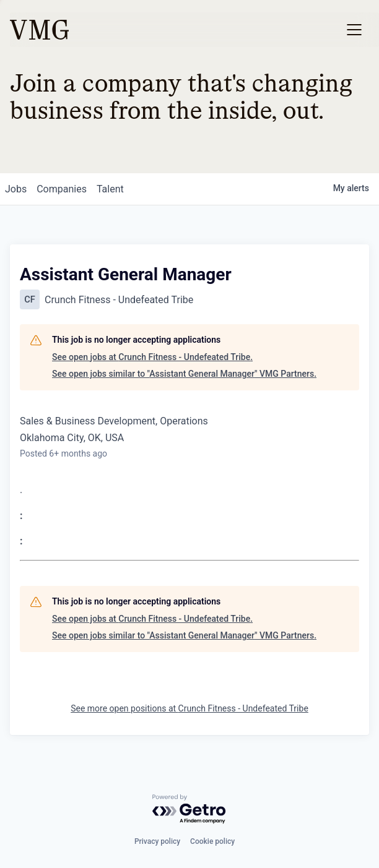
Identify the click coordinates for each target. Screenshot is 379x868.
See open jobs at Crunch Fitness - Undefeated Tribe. (152, 357)
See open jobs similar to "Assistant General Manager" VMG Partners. (184, 374)
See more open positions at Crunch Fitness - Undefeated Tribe (189, 708)
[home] (39, 30)
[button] (354, 30)
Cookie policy (212, 841)
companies (62, 189)
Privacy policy (157, 841)
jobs (16, 189)
